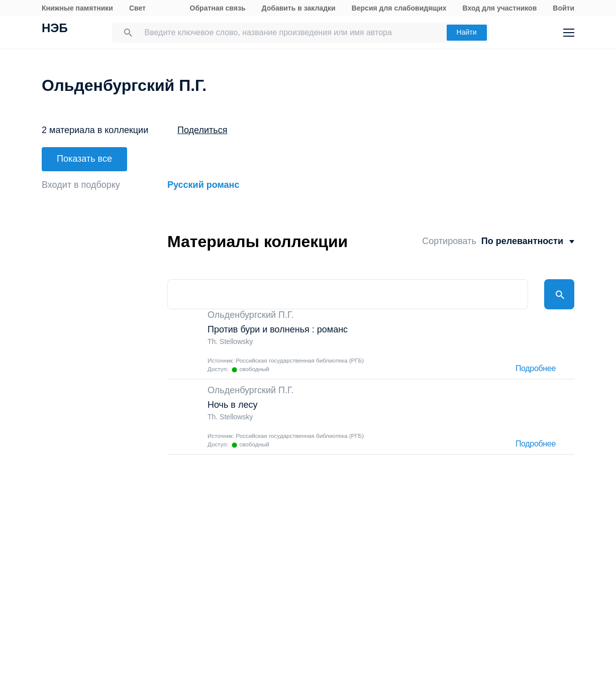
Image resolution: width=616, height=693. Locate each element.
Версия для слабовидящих (399, 8)
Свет (137, 8)
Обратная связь (218, 8)
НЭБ (55, 29)
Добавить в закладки (299, 8)
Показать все (84, 159)
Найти (467, 32)
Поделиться (202, 130)
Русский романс (203, 185)
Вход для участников (500, 8)
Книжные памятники (77, 8)
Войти (563, 8)
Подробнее (536, 369)
